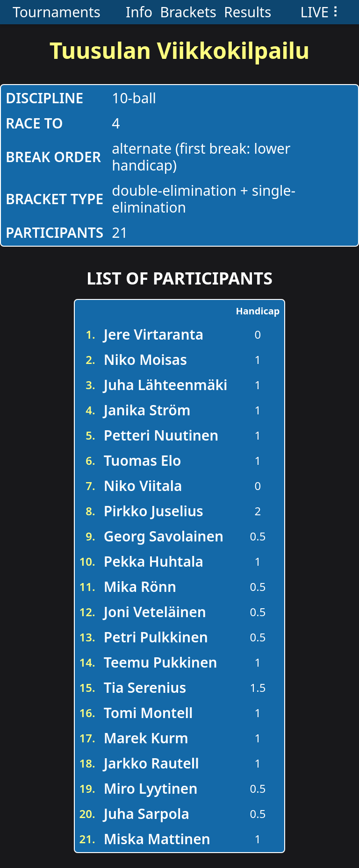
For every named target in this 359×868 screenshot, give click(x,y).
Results (248, 12)
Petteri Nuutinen (161, 435)
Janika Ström (147, 410)
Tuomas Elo (143, 460)
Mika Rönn (140, 587)
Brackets (188, 12)
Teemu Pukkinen (161, 662)
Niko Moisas (145, 359)
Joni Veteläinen (155, 612)
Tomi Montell (148, 713)
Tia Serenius (145, 687)
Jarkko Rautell (151, 763)
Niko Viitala (143, 486)
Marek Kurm (146, 738)
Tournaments (57, 12)
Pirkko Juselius (154, 511)
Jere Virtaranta (154, 334)
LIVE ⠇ (322, 12)
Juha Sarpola (147, 814)
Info (139, 12)
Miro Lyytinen (151, 788)
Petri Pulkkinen (156, 637)
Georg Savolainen (164, 536)
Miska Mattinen (157, 839)
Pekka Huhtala (154, 561)
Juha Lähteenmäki (166, 385)
